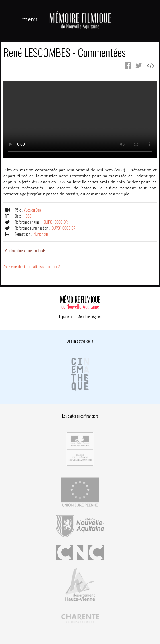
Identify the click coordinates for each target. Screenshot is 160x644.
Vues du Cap (32, 210)
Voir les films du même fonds (25, 250)
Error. (80, 120)
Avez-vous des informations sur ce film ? (32, 267)
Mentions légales (89, 317)
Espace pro (67, 317)
